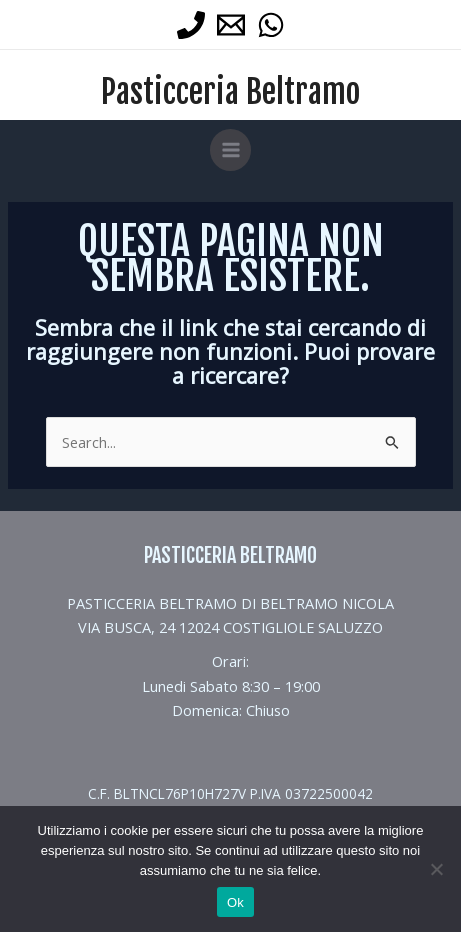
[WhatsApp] (271, 25)
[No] (436, 869)
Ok (235, 902)
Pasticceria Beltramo (230, 92)
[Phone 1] (191, 25)
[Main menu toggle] (231, 150)
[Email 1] (231, 25)
